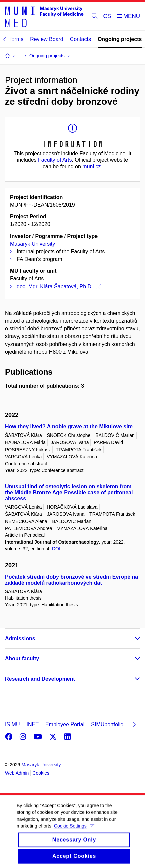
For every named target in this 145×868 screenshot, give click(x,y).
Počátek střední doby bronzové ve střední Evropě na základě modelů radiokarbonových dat (71, 580)
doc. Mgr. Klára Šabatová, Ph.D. (59, 286)
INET (32, 724)
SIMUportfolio (107, 724)
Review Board (47, 39)
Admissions (20, 639)
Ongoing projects (120, 39)
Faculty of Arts (55, 160)
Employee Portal (65, 724)
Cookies (41, 773)
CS (107, 16)
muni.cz (91, 166)
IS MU (12, 724)
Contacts (80, 39)
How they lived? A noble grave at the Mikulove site (69, 427)
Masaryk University (32, 244)
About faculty (22, 659)
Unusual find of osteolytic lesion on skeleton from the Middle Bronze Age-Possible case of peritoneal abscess (69, 492)
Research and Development (40, 679)
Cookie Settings (74, 834)
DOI (56, 549)
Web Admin (17, 773)
